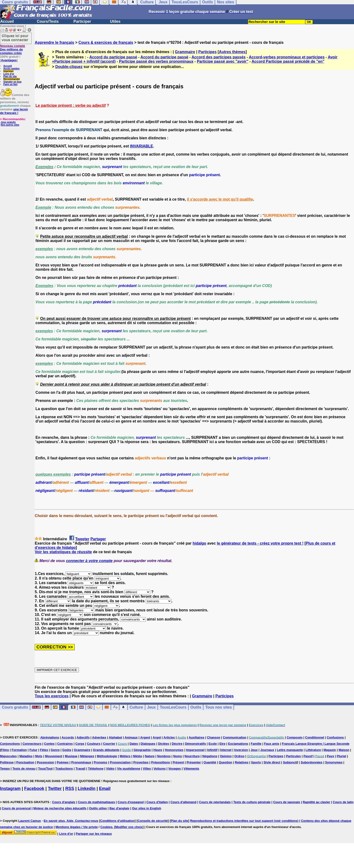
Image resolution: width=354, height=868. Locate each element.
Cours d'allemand (184, 802)
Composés (294, 737)
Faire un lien (10, 84)
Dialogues (148, 744)
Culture (136, 707)
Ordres (239, 756)
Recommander (12, 79)
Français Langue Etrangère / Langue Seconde (315, 744)
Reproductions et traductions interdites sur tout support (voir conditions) (244, 821)
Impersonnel (195, 750)
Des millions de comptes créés (13, 49)
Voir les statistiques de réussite (63, 552)
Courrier (109, 744)
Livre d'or (9, 74)
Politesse (7, 762)
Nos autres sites (10, 125)
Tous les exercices (52, 696)
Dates (134, 744)
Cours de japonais (287, 802)
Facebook (34, 789)
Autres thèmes (232, 52)
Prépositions (161, 762)
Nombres (164, 756)
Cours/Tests (48, 21)
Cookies (107, 827)
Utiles (115, 21)
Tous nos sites (218, 707)
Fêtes (44, 750)
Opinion (226, 756)
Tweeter (82, 539)
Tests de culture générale (252, 802)
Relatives (242, 762)
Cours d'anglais (64, 802)
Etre (222, 744)
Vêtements (191, 769)
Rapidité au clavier (316, 802)
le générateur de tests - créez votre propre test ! (260, 543)
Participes (207, 52)
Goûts (67, 750)
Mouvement (54, 756)
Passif (308, 756)
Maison (344, 750)
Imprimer (8, 71)
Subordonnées (312, 762)
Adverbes (99, 737)
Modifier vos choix (129, 827)
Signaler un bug (12, 82)
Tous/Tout (45, 769)
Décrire (177, 744)
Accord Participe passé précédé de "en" (288, 61)
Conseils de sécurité (153, 821)
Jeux (151, 707)
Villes (147, 769)
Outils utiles (98, 808)
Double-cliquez (69, 67)
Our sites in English (147, 808)
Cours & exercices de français (106, 42)
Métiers (125, 756)
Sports (256, 762)
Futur (33, 750)
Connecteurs (32, 744)
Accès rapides (11, 69)
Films (5, 750)
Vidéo (110, 769)
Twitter (55, 789)
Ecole (213, 744)
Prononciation (120, 762)
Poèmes (63, 762)
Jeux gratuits (8, 122)
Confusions (335, 737)
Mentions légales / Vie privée (77, 827)
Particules (293, 756)
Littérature (313, 750)
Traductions (64, 769)
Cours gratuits (15, 707)
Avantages (9, 60)
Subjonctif (291, 762)
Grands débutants (106, 750)
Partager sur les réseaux (94, 834)
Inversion (241, 750)
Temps (5, 769)
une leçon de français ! (14, 111)
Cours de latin (343, 802)
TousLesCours (173, 707)
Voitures (160, 769)
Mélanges (87, 756)
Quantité (210, 762)
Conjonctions (10, 744)
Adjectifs (83, 737)
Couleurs (94, 744)
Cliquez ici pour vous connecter (15, 38)
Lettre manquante (290, 750)
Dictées (164, 744)
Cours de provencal (16, 808)
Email (105, 789)
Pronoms (100, 762)
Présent (178, 762)
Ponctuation (25, 762)
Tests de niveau (24, 769)
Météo (138, 756)
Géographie (142, 750)
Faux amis (272, 744)
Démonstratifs (195, 744)
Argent (145, 737)
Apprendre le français (54, 42)
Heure (158, 750)
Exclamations (238, 744)
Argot (157, 737)
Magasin (330, 750)
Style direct (272, 762)
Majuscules (8, 756)
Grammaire (185, 52)
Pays (330, 756)
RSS (70, 789)
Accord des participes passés (219, 57)
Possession (45, 762)
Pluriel (342, 756)
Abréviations (50, 737)
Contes (49, 744)
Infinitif (212, 750)
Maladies (26, 756)
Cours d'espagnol (131, 802)
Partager (98, 539)
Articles (169, 737)
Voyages (175, 769)
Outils (196, 707)
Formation (19, 750)
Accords (68, 737)
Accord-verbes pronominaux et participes (287, 57)
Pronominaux (81, 762)
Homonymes (174, 750)
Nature (150, 756)
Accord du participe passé (113, 57)
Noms (177, 756)
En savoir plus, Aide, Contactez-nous (71, 821)
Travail (80, 769)
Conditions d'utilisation (117, 821)
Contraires (65, 744)
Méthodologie (107, 756)
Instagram (10, 789)
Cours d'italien (157, 802)
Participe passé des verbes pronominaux (156, 61)
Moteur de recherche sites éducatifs (60, 808)
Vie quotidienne (129, 769)
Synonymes (334, 762)
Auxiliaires (197, 737)
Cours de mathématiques (97, 802)
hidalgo (199, 543)
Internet (226, 750)
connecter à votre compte (89, 561)
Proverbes (141, 762)
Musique (71, 756)
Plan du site (10, 76)
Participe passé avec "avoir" (223, 61)
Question (225, 762)
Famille (256, 744)
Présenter (194, 762)
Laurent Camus (30, 821)
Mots (39, 756)
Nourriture (192, 756)
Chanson (214, 737)
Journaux (267, 750)
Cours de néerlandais (215, 802)
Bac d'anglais (119, 808)
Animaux (131, 737)
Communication (235, 737)
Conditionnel (315, 737)
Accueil (7, 21)
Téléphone (96, 769)
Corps (80, 744)
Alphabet (116, 737)
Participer (82, 21)
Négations (210, 756)
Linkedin (87, 789)
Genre (55, 750)
